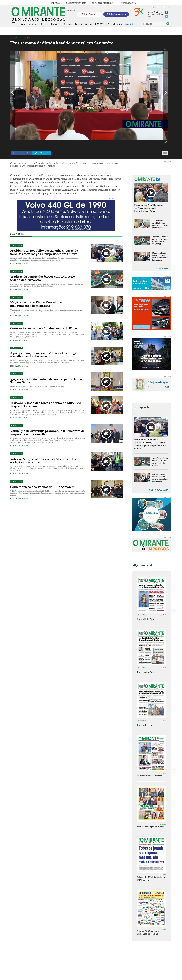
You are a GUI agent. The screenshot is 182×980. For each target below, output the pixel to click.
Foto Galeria (16, 264)
